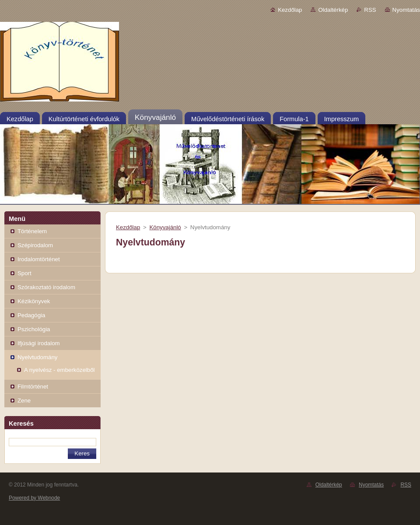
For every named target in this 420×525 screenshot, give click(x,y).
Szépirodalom (35, 245)
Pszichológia (34, 329)
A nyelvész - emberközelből (59, 370)
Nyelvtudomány (37, 357)
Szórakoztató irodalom (46, 287)
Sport (24, 273)
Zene (24, 401)
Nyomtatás (406, 10)
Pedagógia (31, 315)
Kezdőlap (290, 10)
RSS (370, 10)
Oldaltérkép (333, 10)
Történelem (32, 231)
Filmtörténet (33, 387)
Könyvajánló (165, 227)
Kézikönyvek (34, 301)
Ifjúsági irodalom (39, 343)
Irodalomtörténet (39, 259)
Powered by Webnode (34, 498)
